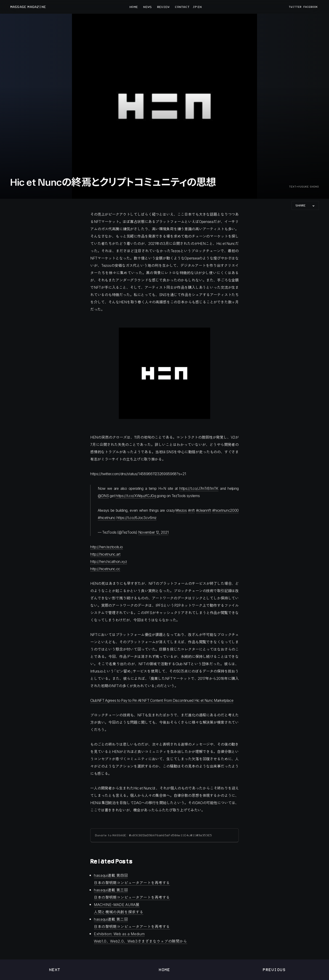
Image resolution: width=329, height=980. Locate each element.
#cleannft (204, 510)
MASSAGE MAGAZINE (28, 7)
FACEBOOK (311, 7)
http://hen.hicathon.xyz (109, 561)
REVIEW (163, 7)
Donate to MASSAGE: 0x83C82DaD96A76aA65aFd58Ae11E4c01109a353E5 (154, 835)
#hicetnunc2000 (226, 510)
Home (164, 970)
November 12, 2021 (153, 532)
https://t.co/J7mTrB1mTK (199, 488)
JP (195, 7)
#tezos (181, 510)
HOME (134, 7)
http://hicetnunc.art (105, 554)
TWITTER (295, 7)
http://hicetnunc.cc (105, 569)
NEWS (147, 7)
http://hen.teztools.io (107, 547)
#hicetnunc (107, 518)
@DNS (103, 496)
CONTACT (182, 7)
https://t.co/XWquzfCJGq (136, 496)
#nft (191, 510)
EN (199, 7)
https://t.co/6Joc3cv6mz (137, 518)
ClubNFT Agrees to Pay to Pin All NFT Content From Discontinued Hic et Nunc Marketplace (162, 700)
